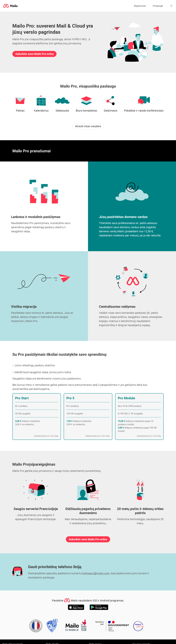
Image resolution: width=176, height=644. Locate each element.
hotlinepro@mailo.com (96, 573)
